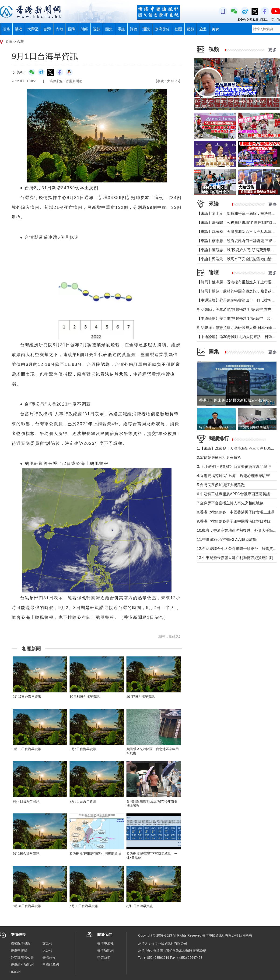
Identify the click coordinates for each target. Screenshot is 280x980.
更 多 (273, 50)
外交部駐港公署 (22, 957)
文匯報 (47, 943)
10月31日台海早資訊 (85, 697)
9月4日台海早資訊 (26, 801)
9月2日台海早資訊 (26, 854)
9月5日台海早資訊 (83, 749)
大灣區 (33, 29)
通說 (146, 29)
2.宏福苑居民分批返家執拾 (219, 458)
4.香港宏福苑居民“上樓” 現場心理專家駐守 (233, 476)
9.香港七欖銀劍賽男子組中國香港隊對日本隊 (234, 521)
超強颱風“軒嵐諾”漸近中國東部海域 (95, 854)
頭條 (6, 29)
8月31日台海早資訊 (27, 906)
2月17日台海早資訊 (27, 697)
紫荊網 (16, 971)
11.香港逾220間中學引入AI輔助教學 (227, 540)
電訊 (121, 29)
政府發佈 (162, 29)
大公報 (47, 950)
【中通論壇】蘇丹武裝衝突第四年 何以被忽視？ (238, 300)
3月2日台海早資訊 (140, 906)
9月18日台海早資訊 (27, 749)
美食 (215, 29)
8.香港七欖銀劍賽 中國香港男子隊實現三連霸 (236, 512)
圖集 (109, 29)
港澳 (19, 29)
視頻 (97, 29)
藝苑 (191, 29)
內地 (59, 29)
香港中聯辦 (19, 950)
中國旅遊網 (51, 964)
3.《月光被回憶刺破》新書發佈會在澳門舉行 (234, 467)
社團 (178, 29)
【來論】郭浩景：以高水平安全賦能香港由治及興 (238, 259)
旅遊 (203, 29)
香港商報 (49, 957)
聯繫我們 (104, 957)
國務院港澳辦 (21, 943)
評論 (134, 29)
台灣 (47, 29)
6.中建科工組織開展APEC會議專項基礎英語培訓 (237, 494)
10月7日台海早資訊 (141, 697)
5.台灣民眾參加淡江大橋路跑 (221, 485)
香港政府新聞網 (22, 964)
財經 (84, 29)
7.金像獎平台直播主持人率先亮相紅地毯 (230, 503)
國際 (72, 29)
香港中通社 (105, 943)
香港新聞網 (105, 950)
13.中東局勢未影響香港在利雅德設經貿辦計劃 (235, 558)
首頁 (9, 42)
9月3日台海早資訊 (83, 801)
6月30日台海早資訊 (84, 906)
